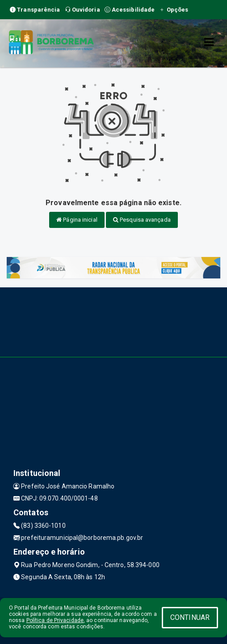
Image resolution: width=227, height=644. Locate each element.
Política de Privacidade (55, 620)
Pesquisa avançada (142, 220)
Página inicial (77, 220)
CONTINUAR (190, 617)
